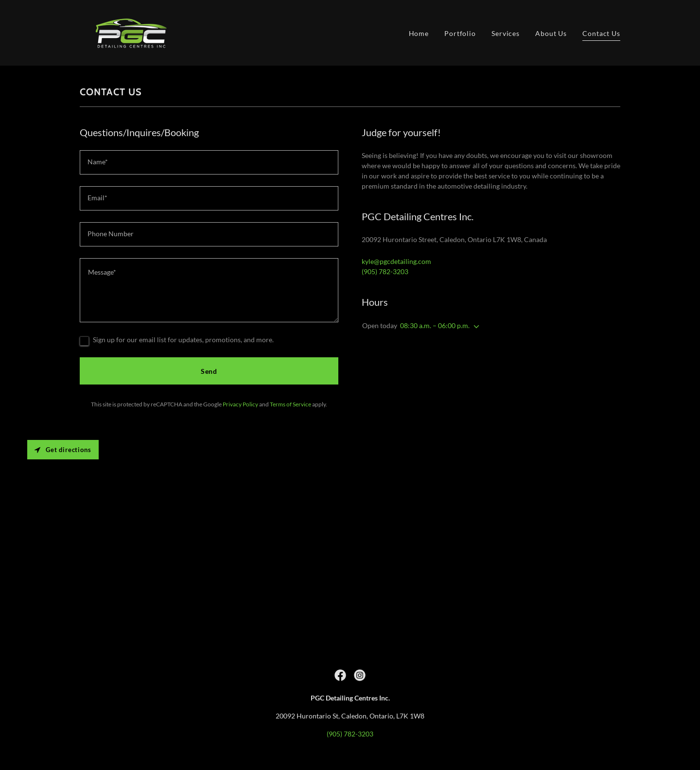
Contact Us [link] (601, 33)
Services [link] (506, 33)
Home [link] (419, 33)
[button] (474, 327)
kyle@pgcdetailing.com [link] (396, 261)
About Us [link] (551, 33)
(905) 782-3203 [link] (385, 271)
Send (209, 371)
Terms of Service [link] (290, 404)
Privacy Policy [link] (240, 404)
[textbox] (209, 162)
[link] (130, 32)
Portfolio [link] (460, 33)
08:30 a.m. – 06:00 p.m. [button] (435, 325)
